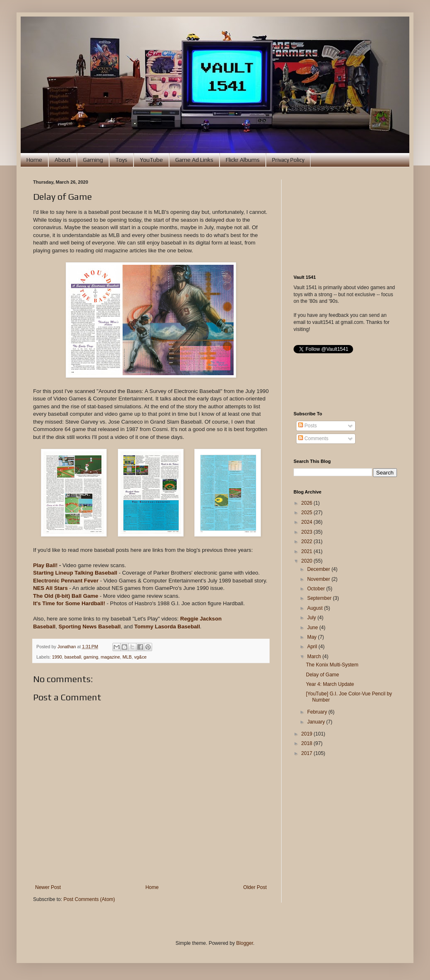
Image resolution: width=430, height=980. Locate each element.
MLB (127, 657)
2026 (308, 503)
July (312, 618)
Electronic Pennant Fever (66, 581)
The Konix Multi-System (332, 665)
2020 (308, 561)
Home (34, 160)
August (316, 608)
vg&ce (141, 657)
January (317, 722)
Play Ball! (45, 565)
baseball (73, 657)
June (313, 628)
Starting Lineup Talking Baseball (75, 573)
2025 (308, 513)
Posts (307, 426)
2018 (308, 743)
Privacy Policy (288, 160)
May (313, 637)
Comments (313, 438)
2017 (308, 753)
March (315, 657)
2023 (308, 532)
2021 (308, 551)
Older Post (255, 887)
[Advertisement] (345, 221)
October (317, 589)
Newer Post (48, 887)
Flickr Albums (243, 160)
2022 (308, 542)
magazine (111, 657)
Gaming (93, 160)
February (318, 712)
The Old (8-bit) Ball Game (66, 596)
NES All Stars (50, 588)
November (319, 579)
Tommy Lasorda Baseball (167, 627)
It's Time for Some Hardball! (69, 603)
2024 (308, 522)
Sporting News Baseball (90, 627)
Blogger (245, 943)
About (63, 160)
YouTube (151, 160)
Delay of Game (322, 675)
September (320, 598)
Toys (121, 160)
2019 (308, 734)
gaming (91, 657)
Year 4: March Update (330, 684)
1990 (57, 657)
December (319, 569)
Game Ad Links (194, 160)
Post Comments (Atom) (89, 899)
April (313, 647)
